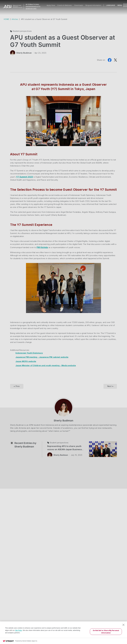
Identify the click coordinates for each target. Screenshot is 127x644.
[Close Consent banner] (123, 625)
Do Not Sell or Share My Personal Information (106, 632)
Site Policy (19, 630)
